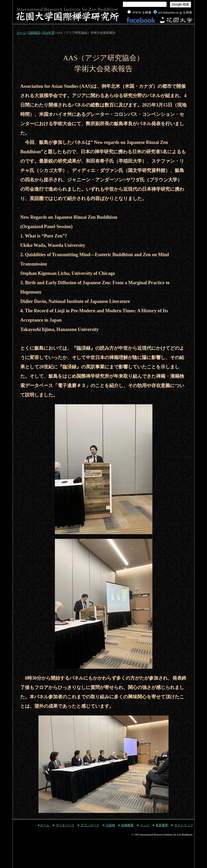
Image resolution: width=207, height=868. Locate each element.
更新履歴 (162, 825)
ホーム (21, 33)
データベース (65, 825)
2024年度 (48, 33)
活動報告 (34, 33)
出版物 (110, 825)
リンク (145, 825)
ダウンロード (90, 825)
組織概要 (127, 825)
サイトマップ (184, 825)
